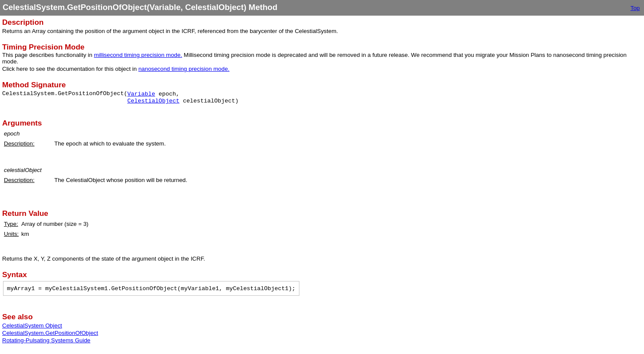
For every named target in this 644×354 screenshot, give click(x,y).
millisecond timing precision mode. (138, 55)
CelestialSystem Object (32, 326)
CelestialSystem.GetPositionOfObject (50, 333)
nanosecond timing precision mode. (184, 69)
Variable (141, 94)
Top (635, 8)
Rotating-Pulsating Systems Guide (46, 340)
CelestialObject (153, 101)
